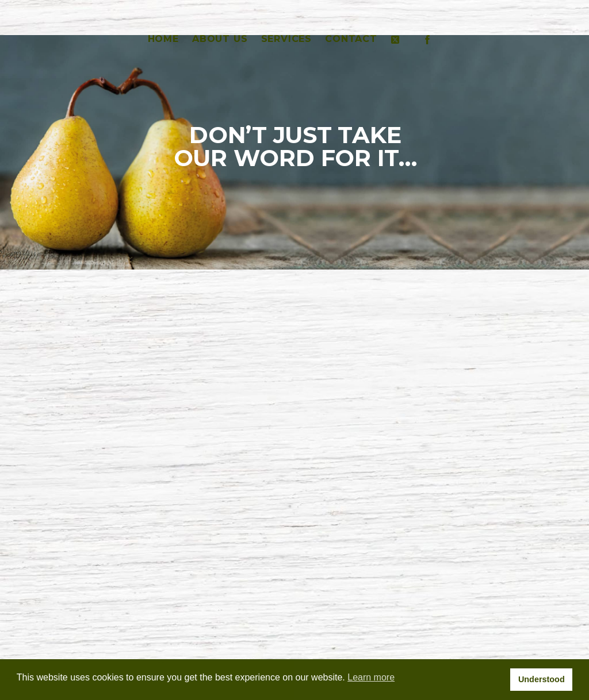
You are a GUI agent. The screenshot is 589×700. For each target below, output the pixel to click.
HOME (163, 39)
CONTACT (351, 39)
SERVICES (286, 39)
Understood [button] (542, 679)
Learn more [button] (371, 677)
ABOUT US (220, 39)
